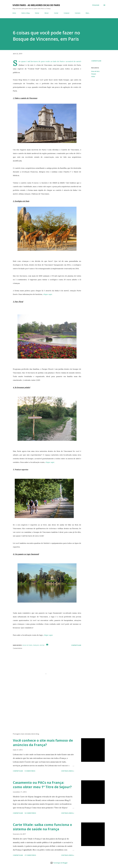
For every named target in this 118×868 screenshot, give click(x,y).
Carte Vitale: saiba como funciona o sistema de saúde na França (42, 827)
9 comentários (30, 771)
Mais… (88, 13)
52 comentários (30, 813)
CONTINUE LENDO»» (68, 771)
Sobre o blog (25, 13)
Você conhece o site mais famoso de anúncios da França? (43, 743)
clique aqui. (50, 462)
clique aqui (48, 294)
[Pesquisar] (96, 5)
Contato (78, 13)
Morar (47, 13)
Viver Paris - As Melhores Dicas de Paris (36, 5)
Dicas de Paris (95, 71)
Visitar (37, 13)
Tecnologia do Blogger (59, 863)
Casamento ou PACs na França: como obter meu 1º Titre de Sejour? (42, 785)
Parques (94, 74)
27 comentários (30, 855)
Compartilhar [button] (96, 61)
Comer (56, 13)
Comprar (67, 13)
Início (14, 13)
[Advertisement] (44, 710)
